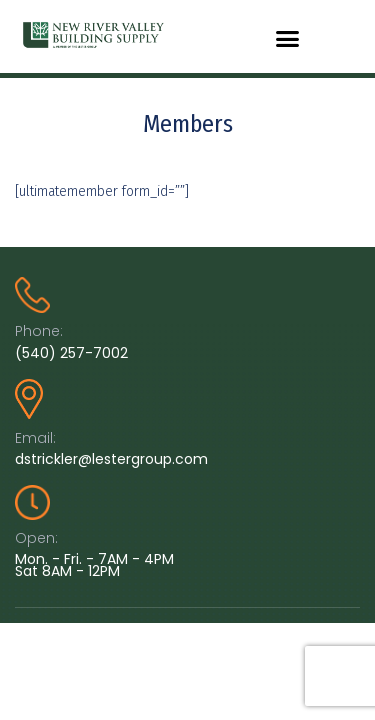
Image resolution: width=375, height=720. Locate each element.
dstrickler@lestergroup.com (111, 459)
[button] (288, 39)
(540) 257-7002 (71, 353)
